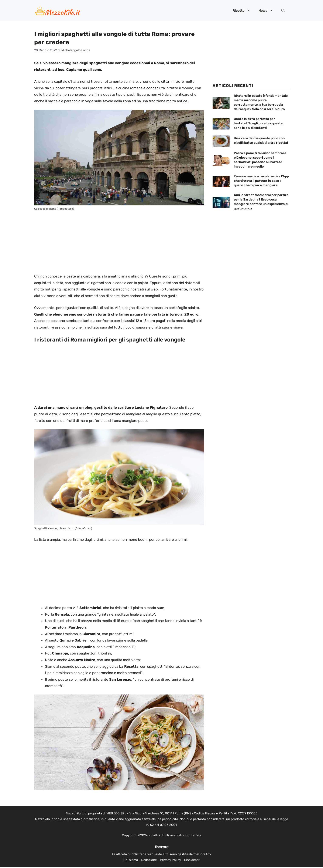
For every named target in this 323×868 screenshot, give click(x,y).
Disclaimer (192, 860)
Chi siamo (131, 860)
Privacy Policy (170, 860)
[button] (283, 11)
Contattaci (193, 835)
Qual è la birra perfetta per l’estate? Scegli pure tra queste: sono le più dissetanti (259, 123)
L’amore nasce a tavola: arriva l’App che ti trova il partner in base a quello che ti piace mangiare (261, 181)
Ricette (243, 11)
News (268, 11)
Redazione (149, 860)
